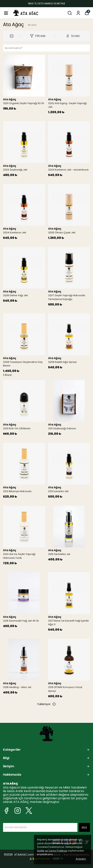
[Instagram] (18, 811)
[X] (29, 811)
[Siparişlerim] (78, 13)
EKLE (84, 827)
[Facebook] (6, 811)
